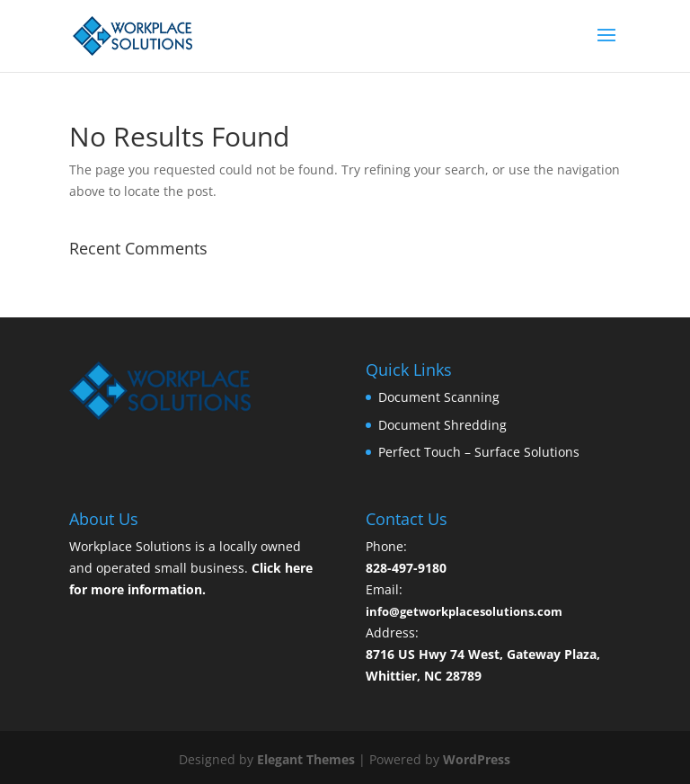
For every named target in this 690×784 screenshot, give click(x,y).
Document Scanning (439, 397)
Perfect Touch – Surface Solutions (479, 452)
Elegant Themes (306, 759)
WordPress (477, 759)
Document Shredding (442, 425)
